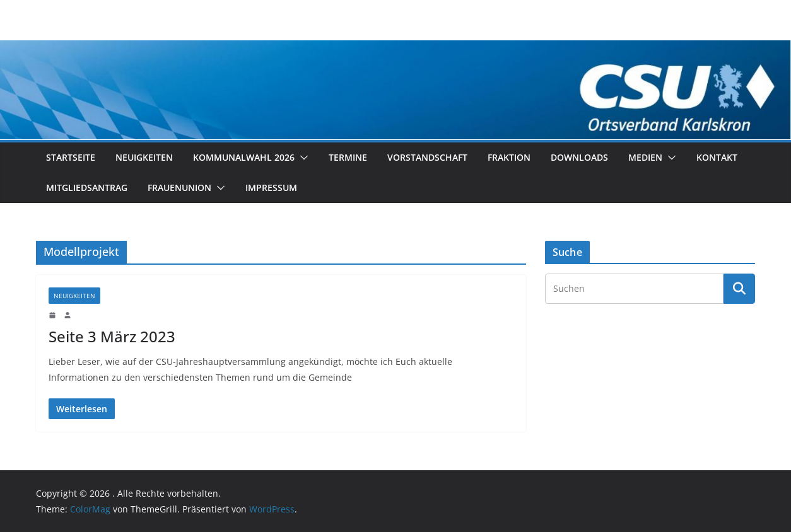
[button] (302, 158)
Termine (348, 157)
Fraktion (509, 157)
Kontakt (717, 157)
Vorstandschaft (427, 157)
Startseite (71, 157)
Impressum (271, 188)
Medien (645, 157)
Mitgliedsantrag (87, 188)
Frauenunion (179, 188)
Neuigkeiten (144, 157)
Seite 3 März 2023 (112, 336)
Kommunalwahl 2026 (244, 157)
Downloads (579, 157)
